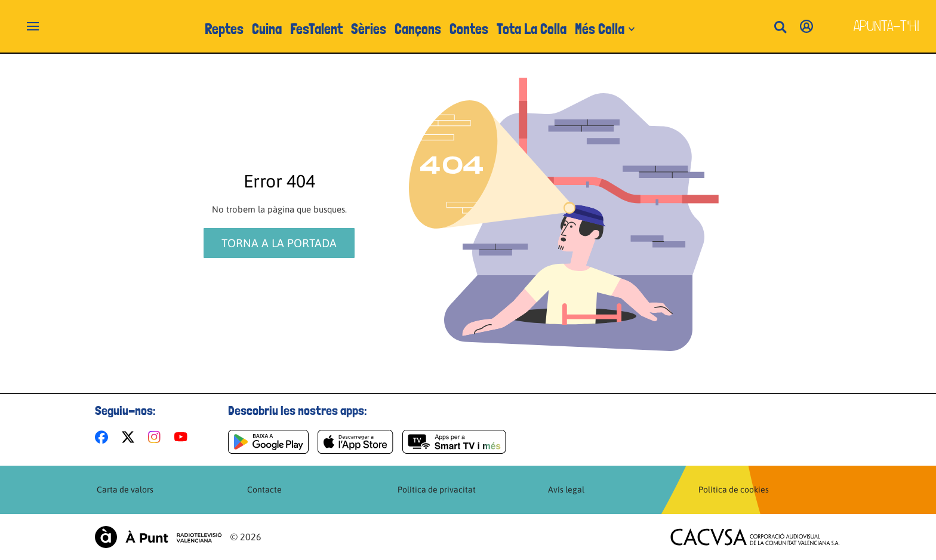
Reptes (224, 29)
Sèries (369, 29)
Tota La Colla (532, 29)
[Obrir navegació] (33, 26)
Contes (469, 29)
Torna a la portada (279, 243)
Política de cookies (734, 490)
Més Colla (600, 29)
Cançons (418, 29)
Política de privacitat (437, 490)
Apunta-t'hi (887, 26)
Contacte (264, 490)
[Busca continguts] (780, 28)
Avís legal (566, 490)
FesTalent (316, 29)
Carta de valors (125, 490)
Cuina (267, 29)
